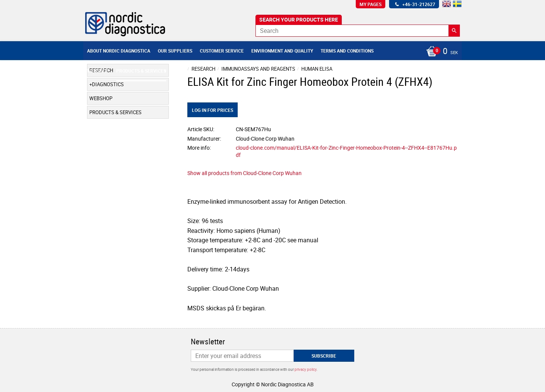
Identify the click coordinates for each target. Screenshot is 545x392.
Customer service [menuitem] (222, 51)
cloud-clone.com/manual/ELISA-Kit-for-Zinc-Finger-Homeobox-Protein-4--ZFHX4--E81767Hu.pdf (346, 151)
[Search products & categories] (358, 31)
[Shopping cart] (440, 52)
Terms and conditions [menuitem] (347, 51)
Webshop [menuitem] (98, 71)
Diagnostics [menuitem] (108, 84)
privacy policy (305, 369)
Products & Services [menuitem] (141, 71)
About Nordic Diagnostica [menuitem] (119, 51)
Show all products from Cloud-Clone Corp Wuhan (244, 173)
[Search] (454, 31)
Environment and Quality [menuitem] (282, 51)
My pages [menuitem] (371, 4)
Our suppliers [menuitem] (175, 51)
